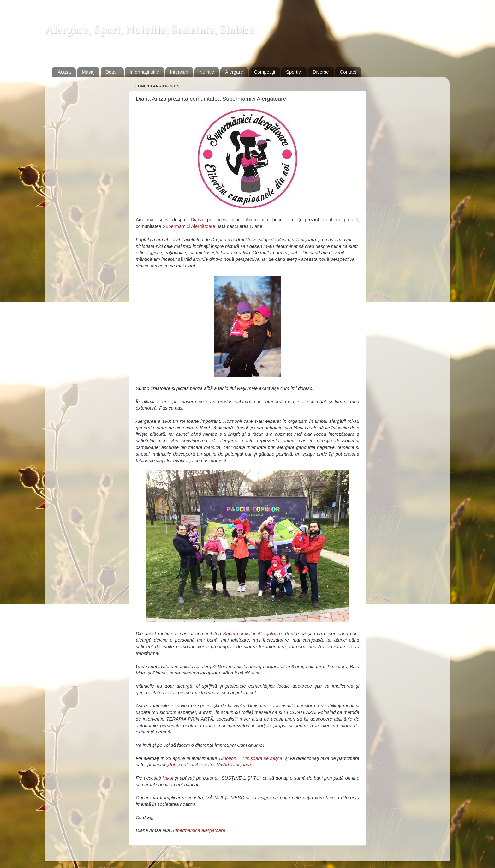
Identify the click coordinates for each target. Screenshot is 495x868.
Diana (197, 220)
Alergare (234, 72)
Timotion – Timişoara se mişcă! (251, 758)
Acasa (64, 72)
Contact (348, 72)
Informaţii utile (144, 72)
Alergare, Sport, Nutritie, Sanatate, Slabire (150, 31)
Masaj (88, 72)
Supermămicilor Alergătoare (253, 634)
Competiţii (265, 72)
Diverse (321, 72)
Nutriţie (207, 72)
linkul (168, 778)
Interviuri (179, 72)
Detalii (112, 72)
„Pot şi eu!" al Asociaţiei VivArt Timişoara (209, 765)
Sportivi (294, 72)
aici (255, 673)
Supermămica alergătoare (198, 830)
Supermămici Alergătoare (189, 226)
